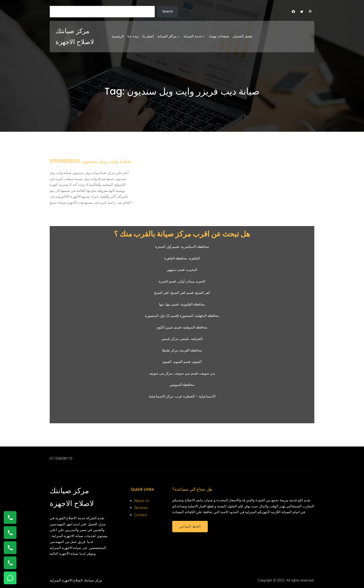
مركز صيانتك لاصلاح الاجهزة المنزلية (76, 580)
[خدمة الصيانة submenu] (204, 37)
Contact (141, 515)
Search (168, 11)
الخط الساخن (190, 526)
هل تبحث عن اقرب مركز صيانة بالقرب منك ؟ (182, 234)
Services (141, 508)
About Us (142, 501)
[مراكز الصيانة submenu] (179, 37)
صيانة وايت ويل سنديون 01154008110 (91, 161)
